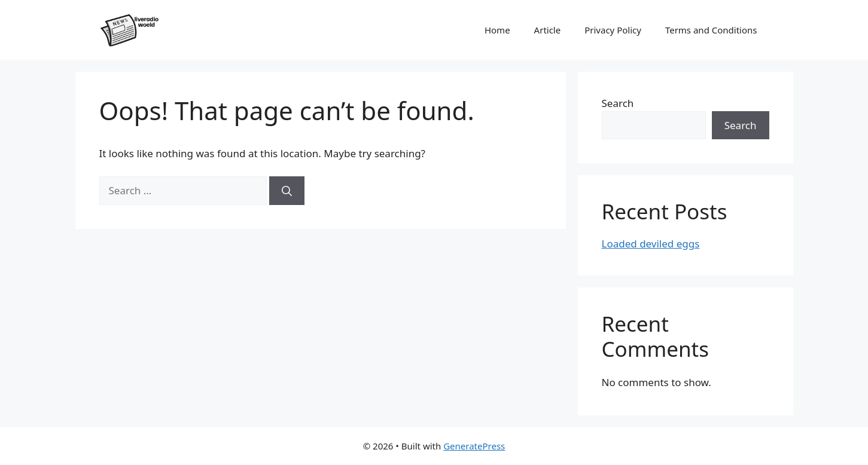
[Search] (287, 191)
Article (548, 30)
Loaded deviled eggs (651, 244)
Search (618, 103)
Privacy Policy (613, 30)
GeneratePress (474, 446)
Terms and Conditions (711, 30)
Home (497, 30)
